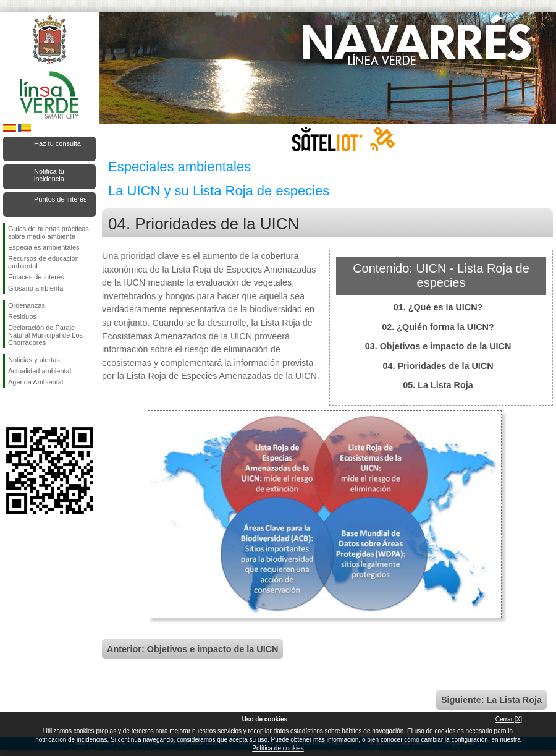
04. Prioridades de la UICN (438, 366)
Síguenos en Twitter (31, 407)
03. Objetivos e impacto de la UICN (438, 346)
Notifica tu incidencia (49, 175)
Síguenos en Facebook (11, 407)
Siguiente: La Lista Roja (491, 700)
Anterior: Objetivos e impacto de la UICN (192, 649)
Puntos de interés (61, 199)
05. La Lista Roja (438, 385)
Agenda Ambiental (36, 382)
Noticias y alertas (34, 360)
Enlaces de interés (36, 277)
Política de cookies (278, 748)
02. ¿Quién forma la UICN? (438, 327)
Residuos (22, 316)
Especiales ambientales (44, 247)
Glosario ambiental (36, 288)
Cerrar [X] (509, 719)
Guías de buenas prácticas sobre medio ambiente (48, 232)
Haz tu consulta (57, 143)
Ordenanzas (27, 305)
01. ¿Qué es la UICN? (438, 307)
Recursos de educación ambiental (44, 262)
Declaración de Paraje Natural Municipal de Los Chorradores (45, 335)
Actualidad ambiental (40, 371)
